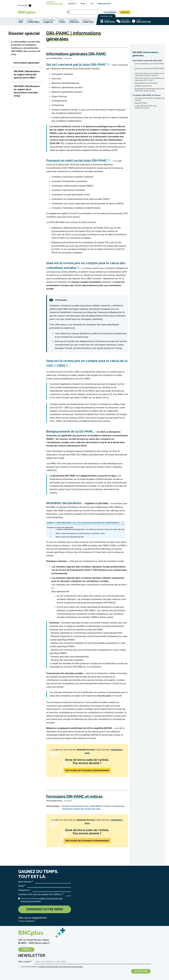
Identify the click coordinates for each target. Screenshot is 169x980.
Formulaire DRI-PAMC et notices (146, 97)
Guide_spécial (49, 23)
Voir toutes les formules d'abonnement (87, 772)
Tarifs (83, 4)
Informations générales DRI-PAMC (147, 63)
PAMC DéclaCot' (104, 4)
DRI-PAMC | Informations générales (145, 56)
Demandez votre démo (45, 911)
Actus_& (88, 23)
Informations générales (27, 65)
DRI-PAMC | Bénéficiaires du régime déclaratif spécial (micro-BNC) (27, 77)
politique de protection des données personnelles (61, 969)
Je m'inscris (141, 973)
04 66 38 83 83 (54, 4)
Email (21, 888)
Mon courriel (24, 964)
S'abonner (145, 13)
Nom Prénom (25, 884)
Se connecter (130, 13)
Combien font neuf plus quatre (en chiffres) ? (40, 896)
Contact (71, 4)
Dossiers (74, 23)
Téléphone (24, 892)
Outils (107, 23)
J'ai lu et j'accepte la (42, 902)
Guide (21, 23)
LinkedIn (30, 7)
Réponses (123, 23)
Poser (141, 23)
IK (91, 4)
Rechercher (45, 13)
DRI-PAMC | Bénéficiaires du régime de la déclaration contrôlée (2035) (27, 93)
